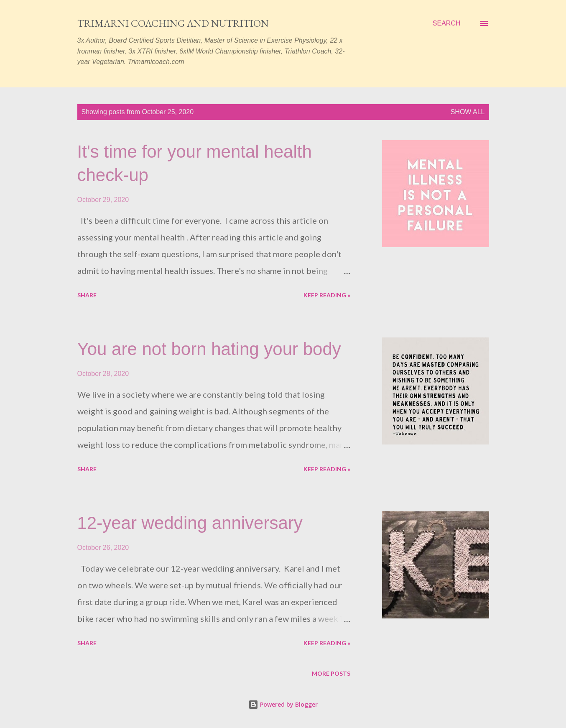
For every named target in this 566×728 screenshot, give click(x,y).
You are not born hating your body (209, 349)
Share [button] (87, 295)
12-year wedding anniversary (190, 523)
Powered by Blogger (283, 704)
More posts (331, 673)
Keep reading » (327, 295)
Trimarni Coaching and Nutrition (173, 23)
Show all (468, 112)
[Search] (447, 23)
